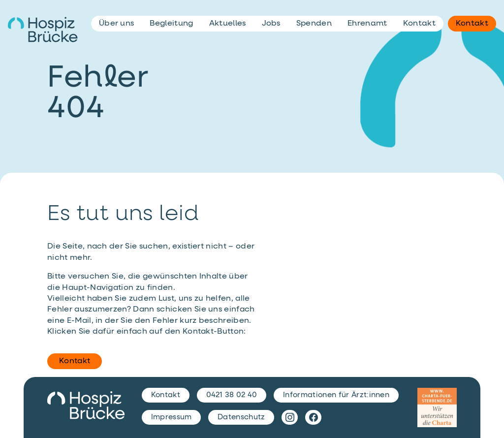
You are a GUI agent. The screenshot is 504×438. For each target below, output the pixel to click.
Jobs (271, 24)
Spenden (314, 24)
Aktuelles (228, 24)
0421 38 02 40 (232, 395)
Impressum (172, 417)
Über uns (117, 24)
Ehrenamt (367, 24)
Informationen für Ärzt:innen (336, 395)
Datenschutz (241, 417)
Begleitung (171, 24)
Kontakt (75, 361)
